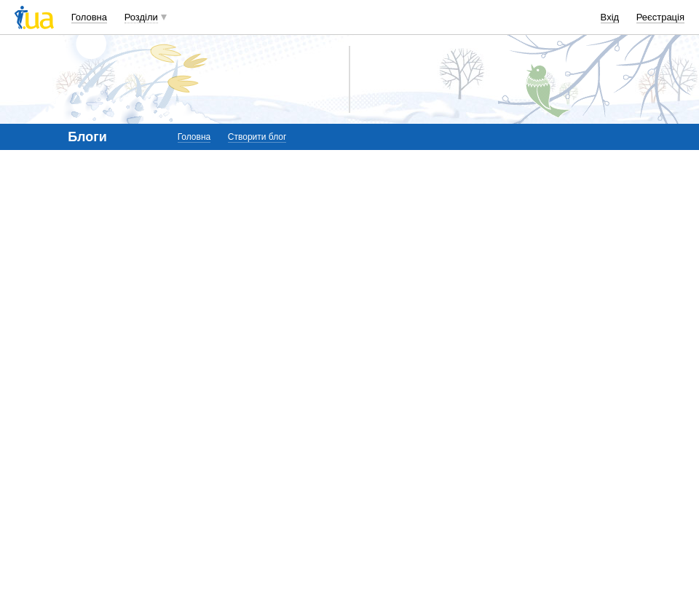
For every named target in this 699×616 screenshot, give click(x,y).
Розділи (141, 17)
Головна (89, 17)
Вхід (610, 17)
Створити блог (257, 137)
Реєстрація (660, 17)
